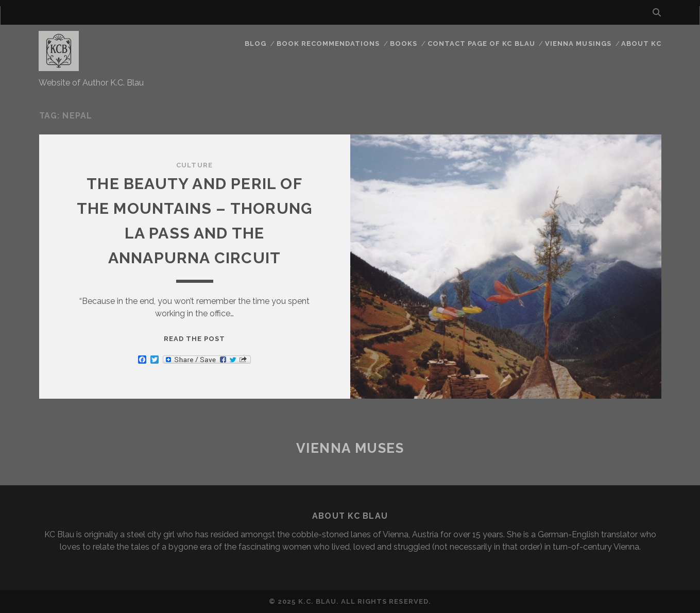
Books (404, 44)
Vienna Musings (578, 44)
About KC (641, 44)
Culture (194, 165)
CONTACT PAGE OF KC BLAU (481, 44)
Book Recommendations (328, 44)
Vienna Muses (350, 448)
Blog (255, 44)
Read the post (195, 339)
